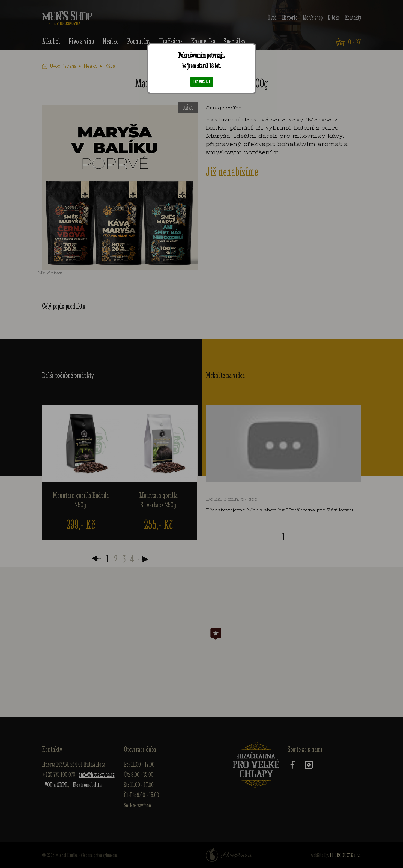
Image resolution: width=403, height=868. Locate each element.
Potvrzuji (202, 82)
